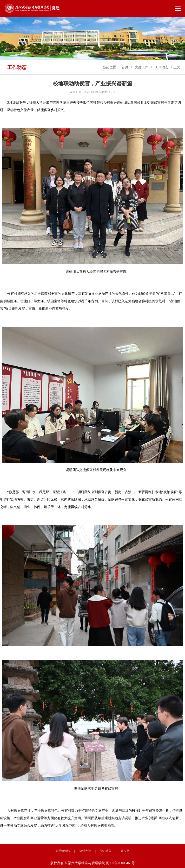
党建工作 (142, 67)
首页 (125, 67)
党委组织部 (63, 851)
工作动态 (162, 67)
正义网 (125, 851)
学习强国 (106, 851)
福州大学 (85, 851)
